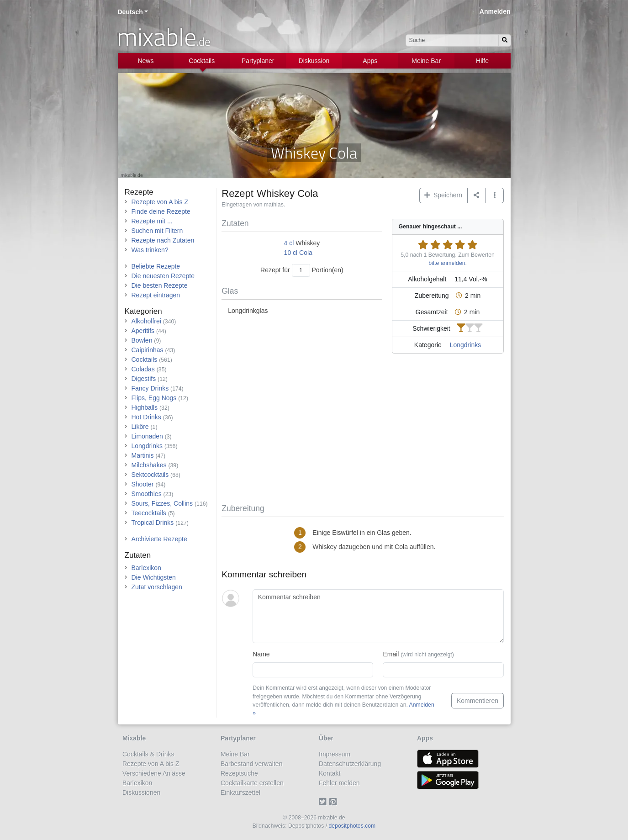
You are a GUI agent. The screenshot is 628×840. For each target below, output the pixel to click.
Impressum (335, 754)
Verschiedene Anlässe (154, 773)
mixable (164, 37)
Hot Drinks (146, 417)
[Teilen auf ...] (477, 195)
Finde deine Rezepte (161, 211)
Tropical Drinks (153, 523)
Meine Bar (426, 61)
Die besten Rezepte (160, 285)
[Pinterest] (335, 802)
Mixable (134, 738)
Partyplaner (258, 61)
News (145, 61)
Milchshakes (149, 465)
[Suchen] (505, 40)
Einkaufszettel (240, 792)
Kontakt (330, 773)
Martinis (143, 455)
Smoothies (147, 494)
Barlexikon (146, 568)
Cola (306, 253)
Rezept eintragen (156, 295)
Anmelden (495, 11)
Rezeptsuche (239, 773)
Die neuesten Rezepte (163, 276)
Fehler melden (339, 783)
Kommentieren (478, 701)
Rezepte (139, 192)
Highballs (145, 407)
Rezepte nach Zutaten (163, 240)
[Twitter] (324, 802)
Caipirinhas (148, 350)
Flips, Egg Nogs (154, 398)
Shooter (143, 484)
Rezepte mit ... (152, 221)
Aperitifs (143, 331)
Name (261, 654)
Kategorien (143, 311)
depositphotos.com (352, 826)
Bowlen (142, 340)
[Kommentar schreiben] (378, 616)
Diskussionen (141, 792)
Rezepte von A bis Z (160, 202)
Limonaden (147, 436)
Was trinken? (150, 250)
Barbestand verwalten (251, 764)
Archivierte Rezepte (159, 539)
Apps (370, 61)
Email (418, 654)
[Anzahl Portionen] (301, 270)
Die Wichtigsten (154, 577)
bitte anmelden (447, 263)
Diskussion (314, 61)
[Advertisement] (362, 430)
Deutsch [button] (130, 12)
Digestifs (144, 379)
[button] (494, 195)
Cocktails (202, 61)
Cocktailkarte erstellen (252, 783)
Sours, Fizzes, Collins (162, 503)
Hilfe (482, 61)
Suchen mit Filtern (157, 231)
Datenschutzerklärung (350, 764)
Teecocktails (149, 513)
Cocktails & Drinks (148, 754)
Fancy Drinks (150, 388)
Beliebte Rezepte (156, 266)
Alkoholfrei (146, 321)
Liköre (140, 427)
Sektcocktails (150, 475)
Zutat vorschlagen (157, 587)
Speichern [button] (443, 195)
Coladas (143, 369)
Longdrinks (466, 345)
